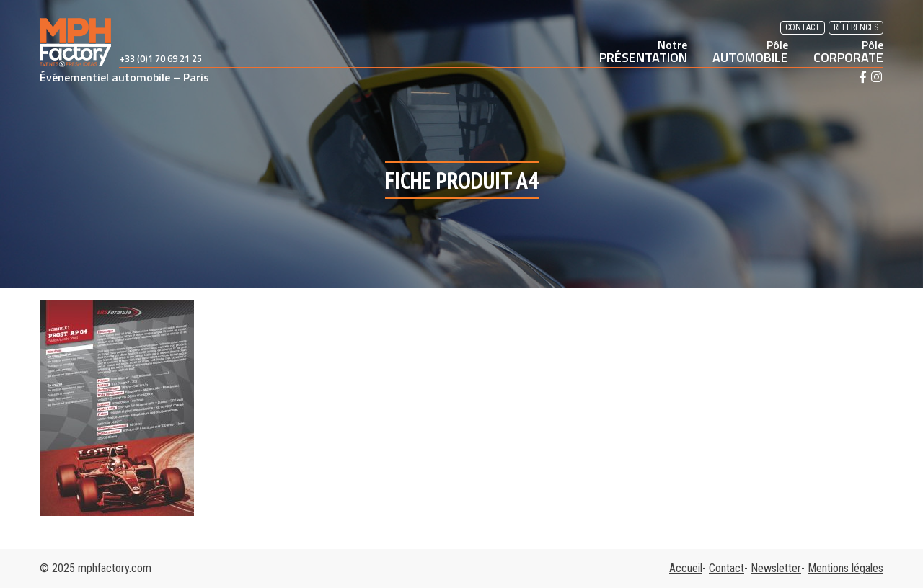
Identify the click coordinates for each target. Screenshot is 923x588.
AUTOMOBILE (750, 51)
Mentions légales (845, 568)
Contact (803, 27)
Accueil (686, 568)
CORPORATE (848, 51)
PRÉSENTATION (643, 51)
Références (856, 27)
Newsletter (776, 568)
